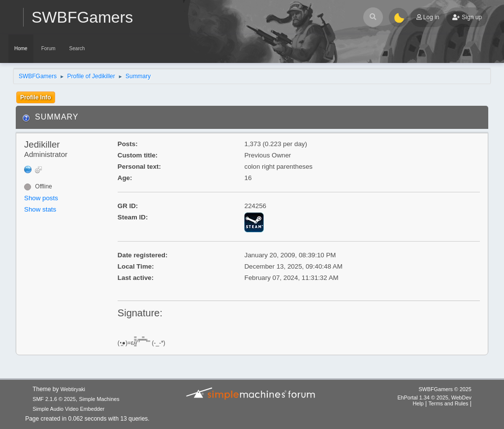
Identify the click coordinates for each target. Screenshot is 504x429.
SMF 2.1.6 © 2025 (54, 399)
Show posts (41, 198)
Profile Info (36, 97)
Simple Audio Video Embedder (68, 409)
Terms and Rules (448, 403)
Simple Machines (99, 399)
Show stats (40, 209)
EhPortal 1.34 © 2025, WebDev (434, 398)
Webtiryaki (73, 389)
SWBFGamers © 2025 (445, 389)
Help (418, 403)
